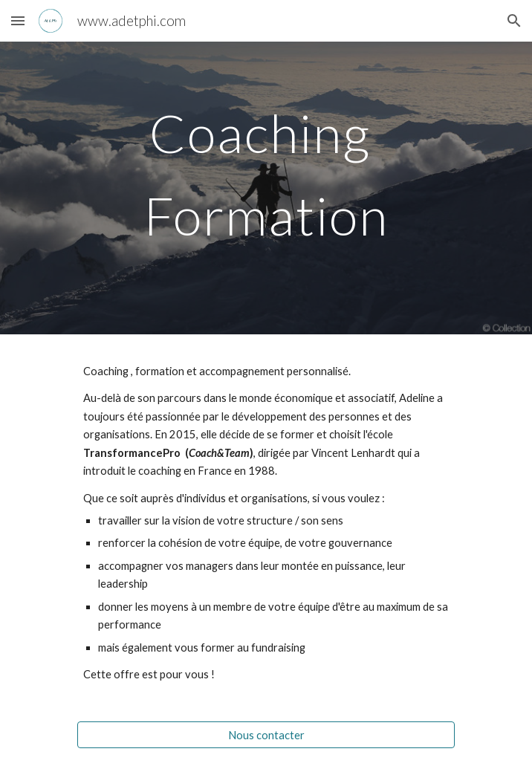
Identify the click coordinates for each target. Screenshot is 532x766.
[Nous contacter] (266, 735)
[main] (266, 188)
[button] (18, 20)
